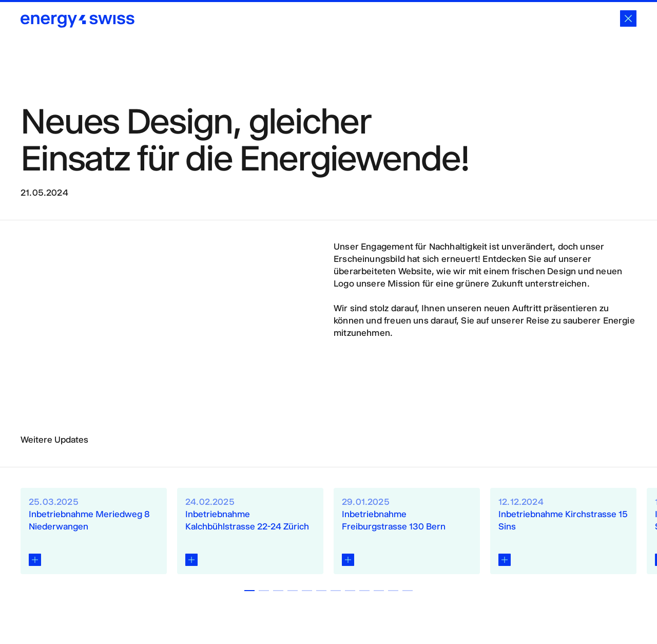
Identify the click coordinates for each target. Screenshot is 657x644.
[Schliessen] (628, 18)
